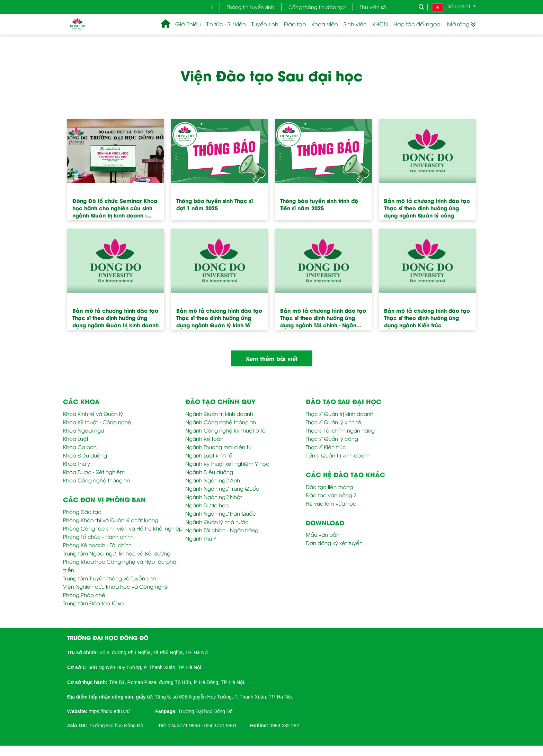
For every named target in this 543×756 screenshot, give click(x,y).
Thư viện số (373, 7)
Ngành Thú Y (201, 538)
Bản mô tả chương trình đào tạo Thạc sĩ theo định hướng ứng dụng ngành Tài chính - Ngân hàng (323, 320)
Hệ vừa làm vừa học (331, 503)
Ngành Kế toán (204, 438)
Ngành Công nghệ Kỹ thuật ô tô (225, 430)
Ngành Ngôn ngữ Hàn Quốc (221, 513)
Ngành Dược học (207, 505)
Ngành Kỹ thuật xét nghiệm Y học (227, 463)
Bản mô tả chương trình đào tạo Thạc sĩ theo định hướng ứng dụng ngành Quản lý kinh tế (219, 318)
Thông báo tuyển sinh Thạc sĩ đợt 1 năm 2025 (215, 204)
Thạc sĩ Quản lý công (332, 438)
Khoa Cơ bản (80, 447)
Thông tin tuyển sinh (251, 7)
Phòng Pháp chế (84, 595)
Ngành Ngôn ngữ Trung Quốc (222, 488)
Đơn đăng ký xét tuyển (334, 543)
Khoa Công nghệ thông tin (96, 480)
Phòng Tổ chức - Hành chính (98, 536)
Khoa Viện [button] (325, 24)
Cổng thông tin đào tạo (317, 7)
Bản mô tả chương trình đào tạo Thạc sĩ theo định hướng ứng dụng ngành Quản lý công (427, 208)
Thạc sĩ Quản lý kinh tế (333, 422)
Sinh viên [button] (355, 24)
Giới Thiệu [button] (188, 24)
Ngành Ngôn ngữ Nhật (214, 497)
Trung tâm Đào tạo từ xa (93, 603)
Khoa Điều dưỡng (85, 455)
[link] (109, 711)
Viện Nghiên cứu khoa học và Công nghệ (115, 586)
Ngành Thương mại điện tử (218, 447)
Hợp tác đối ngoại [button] (417, 24)
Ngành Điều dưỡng (209, 472)
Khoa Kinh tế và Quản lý (93, 413)
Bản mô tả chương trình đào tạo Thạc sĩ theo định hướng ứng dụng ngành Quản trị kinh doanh (115, 318)
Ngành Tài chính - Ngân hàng (222, 530)
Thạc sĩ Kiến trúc (326, 447)
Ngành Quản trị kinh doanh (219, 413)
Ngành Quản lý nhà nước (217, 522)
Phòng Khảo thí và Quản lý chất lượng (111, 520)
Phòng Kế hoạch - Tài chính (97, 545)
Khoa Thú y (77, 463)
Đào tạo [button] (295, 24)
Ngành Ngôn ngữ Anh (213, 480)
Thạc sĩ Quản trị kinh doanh (340, 413)
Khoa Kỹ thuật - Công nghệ (97, 422)
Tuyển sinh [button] (265, 24)
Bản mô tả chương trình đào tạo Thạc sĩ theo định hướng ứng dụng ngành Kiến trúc (427, 318)
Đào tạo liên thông (329, 487)
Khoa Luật (76, 438)
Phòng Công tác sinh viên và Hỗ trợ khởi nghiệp (123, 528)
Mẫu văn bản (323, 534)
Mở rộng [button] (461, 24)
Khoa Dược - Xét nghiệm (94, 472)
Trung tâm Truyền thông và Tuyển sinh (109, 578)
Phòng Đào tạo (82, 512)
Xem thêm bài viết (272, 358)
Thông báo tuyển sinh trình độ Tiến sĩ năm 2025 (319, 204)
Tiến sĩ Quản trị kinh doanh (338, 455)
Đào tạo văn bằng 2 (331, 495)
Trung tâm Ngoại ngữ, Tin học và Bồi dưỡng (117, 553)
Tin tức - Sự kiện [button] (226, 24)
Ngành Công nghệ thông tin (221, 422)
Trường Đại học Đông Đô (205, 711)
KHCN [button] (380, 24)
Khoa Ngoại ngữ (83, 430)
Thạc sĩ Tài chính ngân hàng (340, 430)
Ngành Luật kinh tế (209, 455)
